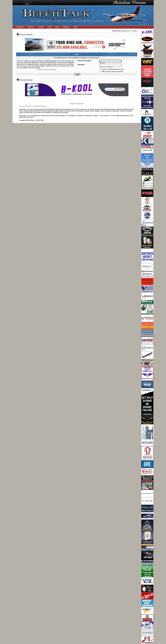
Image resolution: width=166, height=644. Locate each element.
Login (57, 27)
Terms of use (41, 69)
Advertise (20, 27)
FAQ (49, 27)
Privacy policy (51, 69)
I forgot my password (106, 67)
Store (75, 27)
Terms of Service (24, 106)
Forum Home (26, 35)
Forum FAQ (35, 106)
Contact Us (43, 106)
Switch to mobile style (77, 104)
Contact (41, 27)
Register (66, 27)
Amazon (31, 27)
